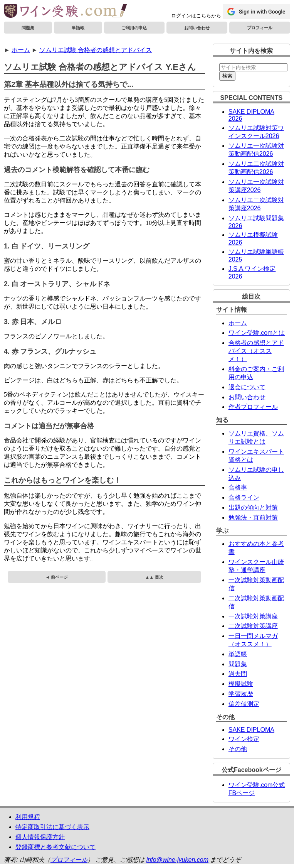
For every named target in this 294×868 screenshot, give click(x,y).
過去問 (238, 674)
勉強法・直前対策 (253, 518)
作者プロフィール (253, 407)
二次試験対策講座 (253, 626)
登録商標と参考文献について (55, 847)
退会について (247, 387)
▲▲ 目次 (154, 577)
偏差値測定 (244, 704)
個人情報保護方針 (40, 837)
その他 (238, 749)
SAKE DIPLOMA (251, 730)
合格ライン (244, 497)
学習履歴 (241, 694)
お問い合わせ (197, 28)
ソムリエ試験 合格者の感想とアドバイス (96, 50)
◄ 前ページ (57, 577)
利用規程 (28, 817)
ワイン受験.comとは (257, 333)
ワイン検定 (244, 739)
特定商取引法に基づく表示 (52, 827)
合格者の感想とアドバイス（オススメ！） (256, 351)
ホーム (21, 50)
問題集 (28, 28)
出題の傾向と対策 (253, 507)
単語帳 (78, 28)
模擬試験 (241, 684)
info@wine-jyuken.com (177, 860)
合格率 (238, 487)
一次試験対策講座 (253, 616)
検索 (227, 76)
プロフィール (260, 28)
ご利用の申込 (134, 28)
